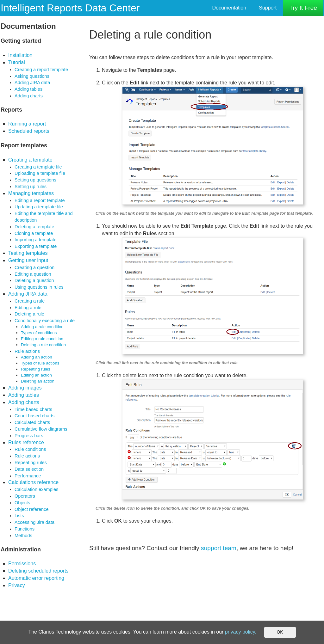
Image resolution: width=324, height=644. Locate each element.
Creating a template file (38, 167)
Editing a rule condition (42, 339)
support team (219, 548)
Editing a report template (40, 200)
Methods (23, 536)
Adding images (25, 388)
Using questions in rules (39, 287)
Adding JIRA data (32, 83)
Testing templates (28, 253)
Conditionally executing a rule (45, 321)
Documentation (229, 8)
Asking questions (32, 76)
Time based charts (33, 409)
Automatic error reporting (36, 578)
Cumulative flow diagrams (41, 429)
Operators (25, 496)
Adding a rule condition (42, 327)
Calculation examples (36, 489)
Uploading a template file (40, 173)
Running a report (27, 124)
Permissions (22, 564)
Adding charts (29, 96)
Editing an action (36, 375)
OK (280, 632)
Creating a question (34, 267)
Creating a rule (30, 301)
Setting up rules (31, 187)
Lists (19, 516)
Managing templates (31, 193)
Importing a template (36, 240)
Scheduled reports (29, 131)
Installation (20, 55)
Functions (25, 529)
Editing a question (33, 274)
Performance (28, 476)
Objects (22, 503)
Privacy (16, 585)
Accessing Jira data (34, 522)
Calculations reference (33, 482)
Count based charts (34, 416)
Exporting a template (36, 246)
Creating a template (30, 160)
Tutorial (17, 62)
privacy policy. (241, 632)
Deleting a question (34, 280)
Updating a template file (39, 207)
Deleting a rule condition (43, 345)
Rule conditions (30, 449)
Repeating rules (36, 369)
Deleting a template (34, 227)
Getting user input (28, 260)
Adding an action (37, 357)
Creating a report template (41, 70)
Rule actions (27, 351)
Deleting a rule (29, 314)
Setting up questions (35, 180)
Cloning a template (34, 233)
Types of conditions (39, 333)
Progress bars (29, 436)
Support (268, 8)
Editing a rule (28, 308)
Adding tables (28, 89)
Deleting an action (38, 381)
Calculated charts (32, 422)
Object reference (32, 509)
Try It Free (303, 8)
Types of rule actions (40, 363)
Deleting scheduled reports (38, 571)
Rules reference (26, 442)
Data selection (29, 469)
